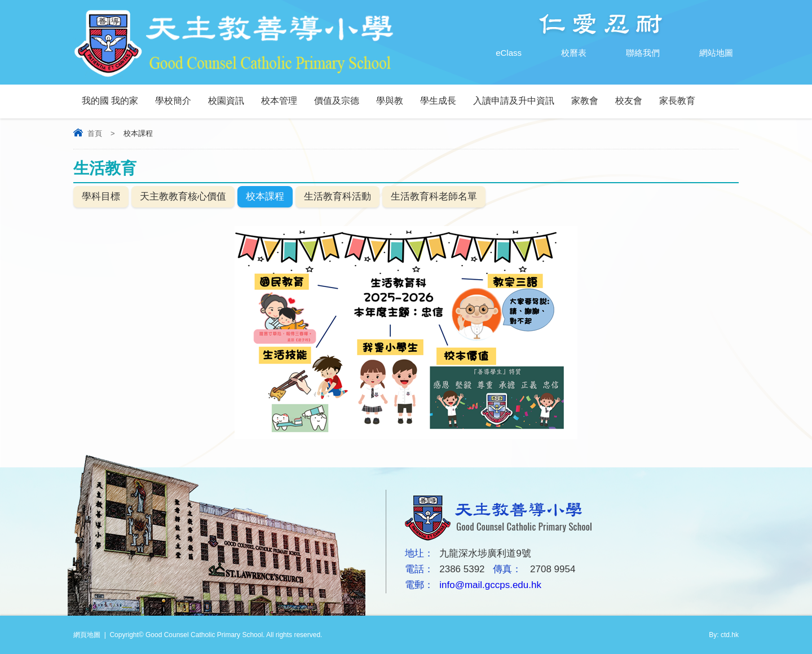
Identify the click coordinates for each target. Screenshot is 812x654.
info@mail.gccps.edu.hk (490, 585)
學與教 (390, 101)
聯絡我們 (632, 53)
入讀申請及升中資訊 (514, 101)
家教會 (585, 101)
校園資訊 (226, 101)
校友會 (629, 101)
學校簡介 (173, 101)
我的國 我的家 (110, 101)
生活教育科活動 (337, 196)
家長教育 (677, 101)
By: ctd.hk (724, 635)
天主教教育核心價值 (183, 196)
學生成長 (438, 101)
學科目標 (101, 196)
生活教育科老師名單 (434, 196)
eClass (497, 53)
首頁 (95, 133)
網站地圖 (705, 53)
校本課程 (265, 196)
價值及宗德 (337, 101)
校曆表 (562, 53)
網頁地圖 (87, 635)
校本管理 (279, 101)
